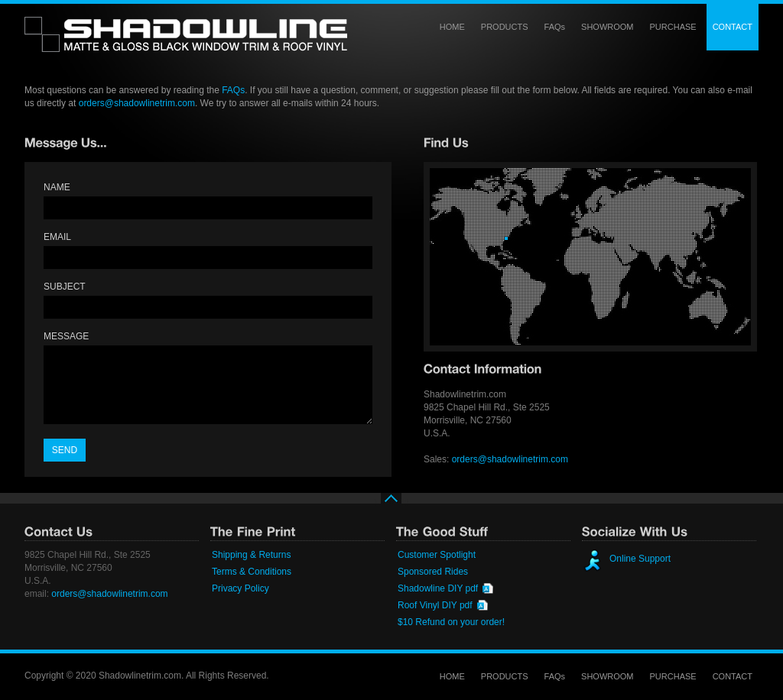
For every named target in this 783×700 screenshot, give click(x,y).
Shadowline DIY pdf (438, 588)
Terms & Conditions (252, 572)
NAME (57, 187)
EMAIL (57, 237)
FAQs (555, 27)
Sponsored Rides (433, 572)
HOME (452, 27)
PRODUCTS (505, 27)
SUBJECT (65, 287)
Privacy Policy (240, 588)
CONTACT (733, 27)
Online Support (640, 559)
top (391, 506)
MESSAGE (66, 336)
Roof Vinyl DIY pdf (435, 605)
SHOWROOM (607, 27)
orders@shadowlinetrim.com (137, 103)
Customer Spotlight (437, 555)
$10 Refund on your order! (451, 622)
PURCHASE (673, 27)
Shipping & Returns (251, 555)
